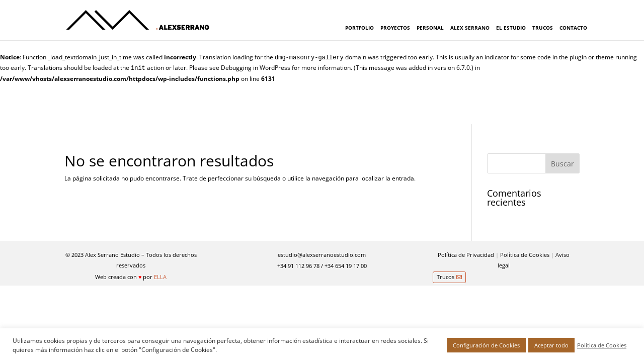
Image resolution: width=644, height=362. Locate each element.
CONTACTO (573, 28)
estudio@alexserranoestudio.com (322, 255)
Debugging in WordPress (256, 68)
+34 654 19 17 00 (346, 266)
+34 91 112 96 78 (298, 266)
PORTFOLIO (359, 28)
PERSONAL (430, 28)
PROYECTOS (395, 28)
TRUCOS (543, 28)
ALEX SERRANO (470, 28)
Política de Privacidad (466, 255)
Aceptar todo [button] (551, 345)
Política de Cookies (525, 255)
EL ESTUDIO (511, 28)
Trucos (446, 277)
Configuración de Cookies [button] (486, 345)
